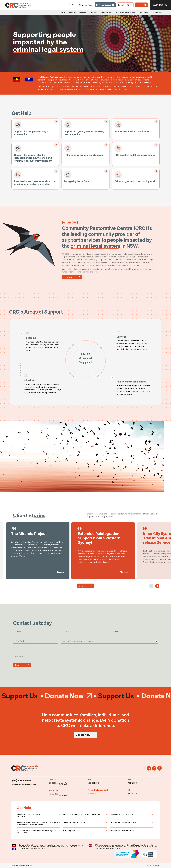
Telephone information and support (84, 155)
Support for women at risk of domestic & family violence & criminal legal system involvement (37, 824)
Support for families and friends (132, 131)
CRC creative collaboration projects (135, 155)
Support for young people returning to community (82, 814)
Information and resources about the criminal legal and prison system (35, 183)
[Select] (125, 5)
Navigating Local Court (77, 181)
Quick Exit (140, 5)
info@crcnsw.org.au (24, 785)
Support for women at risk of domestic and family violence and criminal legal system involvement (33, 158)
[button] (151, 586)
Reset (90, 5)
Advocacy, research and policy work (135, 181)
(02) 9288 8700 (160, 5)
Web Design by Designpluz (153, 866)
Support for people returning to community (28, 815)
